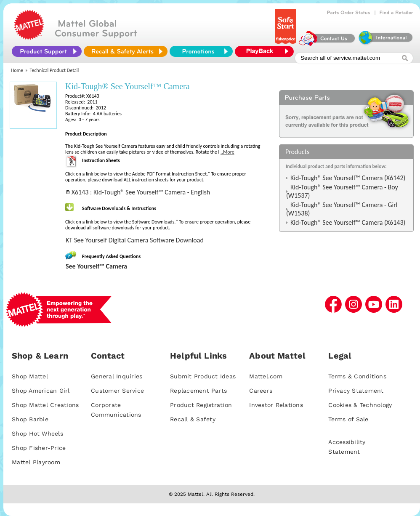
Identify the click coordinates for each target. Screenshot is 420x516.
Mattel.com (266, 376)
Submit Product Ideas (203, 376)
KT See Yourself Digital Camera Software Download (135, 240)
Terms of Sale (348, 419)
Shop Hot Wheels (37, 434)
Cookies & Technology (360, 405)
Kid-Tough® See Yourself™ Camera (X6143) (348, 222)
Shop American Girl (41, 391)
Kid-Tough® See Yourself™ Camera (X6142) (348, 178)
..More (227, 152)
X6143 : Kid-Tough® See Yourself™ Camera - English (141, 192)
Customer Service (117, 391)
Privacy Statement (356, 391)
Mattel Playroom (36, 462)
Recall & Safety (193, 419)
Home (17, 70)
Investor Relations (276, 405)
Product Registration (201, 405)
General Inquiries (117, 376)
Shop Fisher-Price (39, 448)
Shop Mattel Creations (45, 405)
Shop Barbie (30, 419)
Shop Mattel (30, 376)
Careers (261, 391)
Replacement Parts (198, 391)
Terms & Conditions (357, 376)
